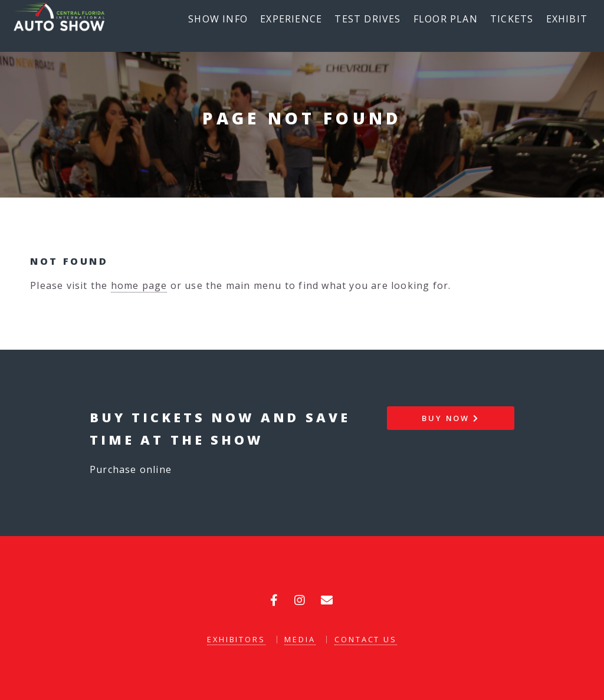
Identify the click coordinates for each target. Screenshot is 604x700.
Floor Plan (446, 19)
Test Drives (367, 19)
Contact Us (366, 639)
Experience (291, 19)
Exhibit (567, 19)
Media (300, 639)
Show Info (218, 19)
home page (139, 285)
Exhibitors (236, 639)
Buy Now (451, 418)
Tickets (512, 19)
